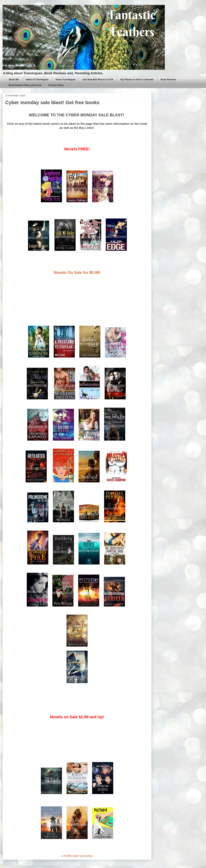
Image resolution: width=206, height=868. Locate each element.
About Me (14, 79)
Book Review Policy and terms (25, 85)
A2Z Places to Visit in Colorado (137, 79)
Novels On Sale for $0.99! (77, 272)
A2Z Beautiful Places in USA (98, 79)
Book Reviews (168, 79)
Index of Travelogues (37, 79)
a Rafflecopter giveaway (77, 856)
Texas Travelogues (66, 79)
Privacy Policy (56, 85)
